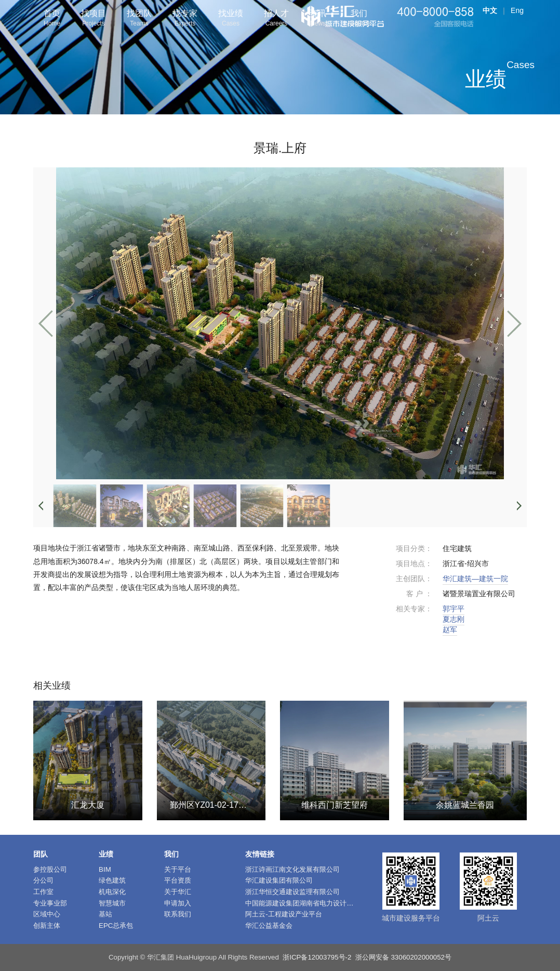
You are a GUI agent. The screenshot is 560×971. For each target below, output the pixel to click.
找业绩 (231, 19)
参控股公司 (50, 869)
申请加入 (178, 903)
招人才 (276, 19)
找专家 (185, 19)
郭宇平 (454, 609)
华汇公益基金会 (269, 926)
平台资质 (178, 880)
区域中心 (47, 914)
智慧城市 (112, 903)
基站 (105, 914)
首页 (52, 19)
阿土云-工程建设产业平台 (283, 914)
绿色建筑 (112, 880)
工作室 (43, 892)
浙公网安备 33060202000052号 (403, 957)
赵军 (450, 629)
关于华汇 (178, 892)
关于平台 (178, 869)
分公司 (43, 880)
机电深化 (112, 892)
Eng (517, 10)
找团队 (139, 19)
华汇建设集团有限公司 (279, 880)
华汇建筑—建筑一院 (475, 579)
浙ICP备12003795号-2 (317, 957)
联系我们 (178, 914)
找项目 (94, 19)
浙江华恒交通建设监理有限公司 (292, 892)
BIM (105, 869)
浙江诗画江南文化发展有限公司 (292, 869)
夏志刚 (454, 619)
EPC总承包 (116, 926)
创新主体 (47, 926)
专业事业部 (50, 903)
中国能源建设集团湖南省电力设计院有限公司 (313, 903)
